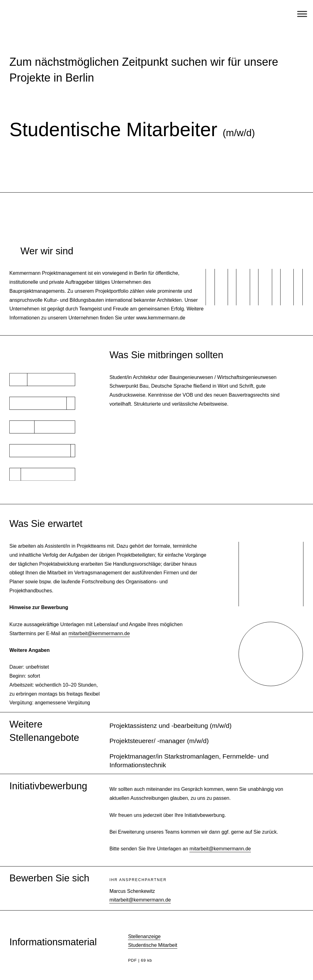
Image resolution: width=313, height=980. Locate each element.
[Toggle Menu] (302, 14)
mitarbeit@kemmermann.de (99, 633)
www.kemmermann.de (161, 318)
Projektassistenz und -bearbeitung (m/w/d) (170, 726)
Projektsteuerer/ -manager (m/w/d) (159, 741)
